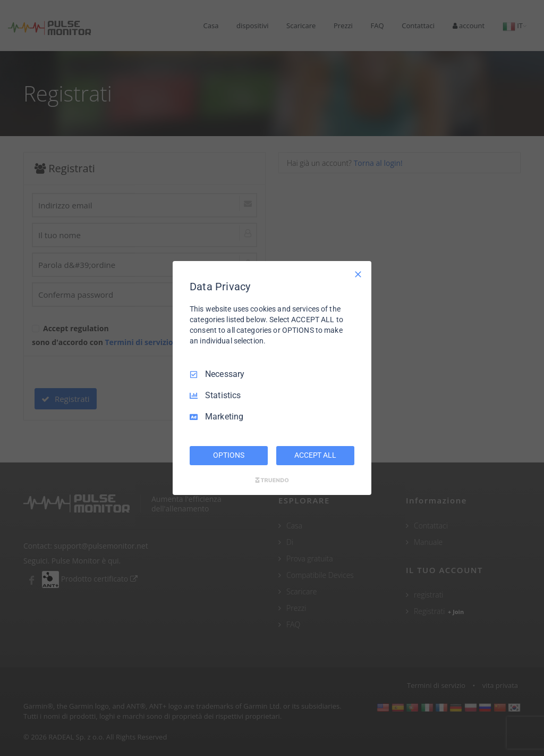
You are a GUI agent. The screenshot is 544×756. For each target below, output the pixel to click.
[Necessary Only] (358, 274)
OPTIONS (228, 455)
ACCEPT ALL (315, 455)
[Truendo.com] (272, 480)
